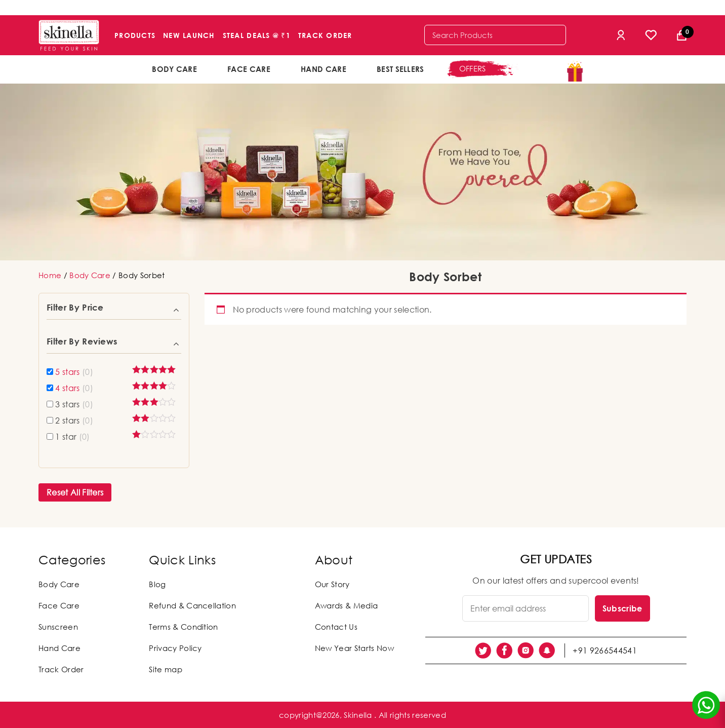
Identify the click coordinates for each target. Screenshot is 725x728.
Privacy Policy (175, 648)
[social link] (483, 650)
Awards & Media (346, 605)
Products (135, 35)
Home (50, 275)
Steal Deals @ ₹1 (257, 35)
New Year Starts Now (354, 648)
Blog (157, 584)
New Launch (189, 35)
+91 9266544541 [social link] (605, 650)
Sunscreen (58, 627)
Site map (166, 669)
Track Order (325, 35)
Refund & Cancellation (192, 605)
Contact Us (336, 627)
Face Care (249, 69)
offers (473, 68)
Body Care (174, 69)
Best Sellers (400, 69)
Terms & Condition (183, 627)
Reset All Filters (75, 492)
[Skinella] (69, 35)
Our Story (332, 584)
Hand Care (324, 69)
